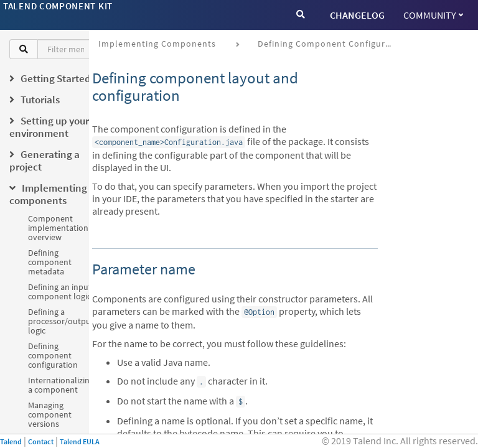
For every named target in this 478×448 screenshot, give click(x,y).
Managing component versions (50, 414)
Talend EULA (80, 441)
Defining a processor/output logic (61, 321)
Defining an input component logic (60, 292)
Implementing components (157, 44)
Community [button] (433, 15)
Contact (41, 441)
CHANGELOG (357, 15)
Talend (11, 441)
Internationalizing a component (61, 385)
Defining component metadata (50, 262)
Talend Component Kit (58, 6)
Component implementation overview (58, 228)
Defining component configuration (53, 355)
